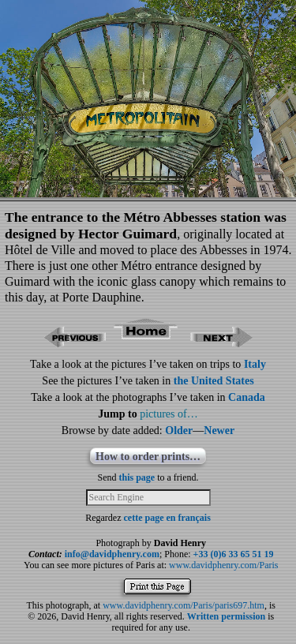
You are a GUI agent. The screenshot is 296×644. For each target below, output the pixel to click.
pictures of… (169, 414)
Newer (219, 431)
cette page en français (167, 518)
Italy (255, 364)
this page (137, 477)
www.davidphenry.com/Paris (223, 565)
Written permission (226, 616)
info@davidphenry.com (112, 554)
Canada (247, 397)
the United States (214, 381)
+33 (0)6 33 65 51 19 (234, 554)
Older (179, 431)
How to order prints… (148, 457)
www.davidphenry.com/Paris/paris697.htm (184, 605)
